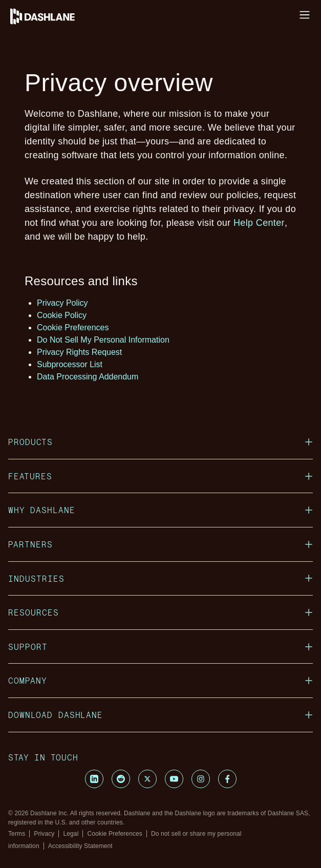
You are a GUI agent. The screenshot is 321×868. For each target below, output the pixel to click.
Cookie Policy (62, 315)
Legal (71, 834)
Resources (160, 612)
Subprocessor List (70, 364)
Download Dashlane (160, 715)
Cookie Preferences (73, 327)
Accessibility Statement (80, 846)
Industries (160, 578)
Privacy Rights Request (79, 352)
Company (160, 680)
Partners (160, 544)
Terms (17, 834)
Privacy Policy (62, 303)
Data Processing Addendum (88, 377)
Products (160, 442)
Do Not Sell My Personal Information (103, 340)
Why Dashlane (160, 510)
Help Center (259, 223)
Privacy (44, 834)
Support (160, 647)
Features (160, 476)
